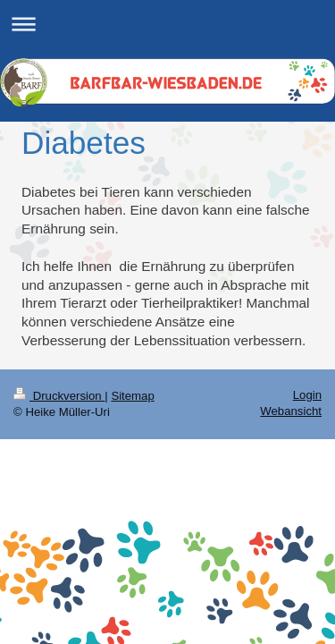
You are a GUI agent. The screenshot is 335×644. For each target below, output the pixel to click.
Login (307, 395)
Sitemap (132, 396)
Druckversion (59, 396)
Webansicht (291, 411)
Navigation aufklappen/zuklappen (167, 24)
